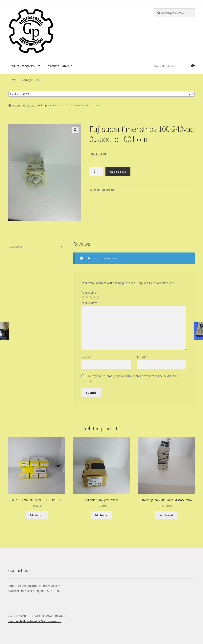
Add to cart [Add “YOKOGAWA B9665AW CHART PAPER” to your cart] (37, 515)
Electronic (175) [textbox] (100, 94)
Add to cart (118, 171)
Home (16, 105)
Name (87, 357)
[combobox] (101, 94)
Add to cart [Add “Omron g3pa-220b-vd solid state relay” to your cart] (166, 515)
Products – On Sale (59, 66)
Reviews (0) (16, 247)
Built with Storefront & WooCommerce (35, 621)
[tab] (37, 247)
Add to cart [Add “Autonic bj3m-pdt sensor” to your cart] (101, 515)
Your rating (90, 292)
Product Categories (22, 66)
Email (142, 357)
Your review (90, 303)
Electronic (29, 105)
